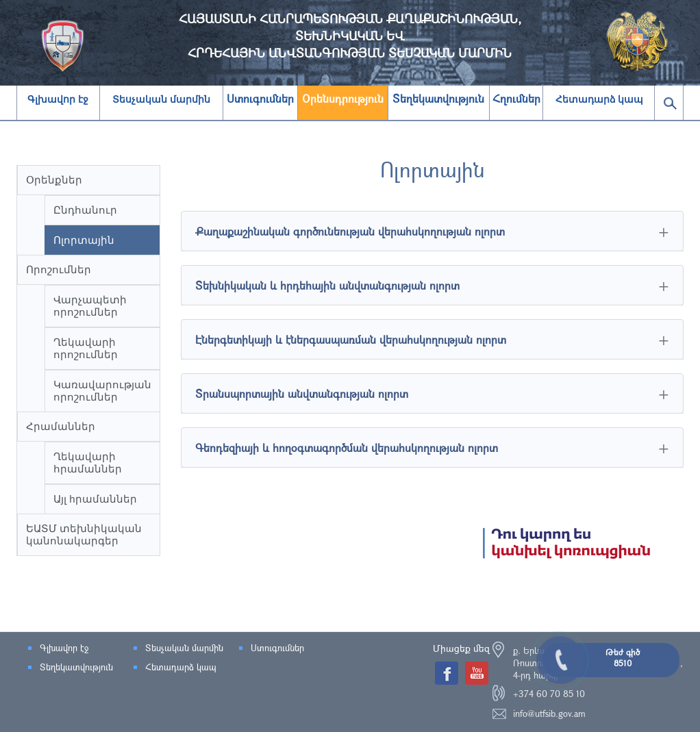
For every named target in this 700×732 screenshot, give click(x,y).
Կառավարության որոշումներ (102, 391)
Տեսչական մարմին (161, 99)
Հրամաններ (61, 426)
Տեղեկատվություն (76, 667)
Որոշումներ (59, 269)
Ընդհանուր (85, 210)
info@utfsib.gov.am (549, 714)
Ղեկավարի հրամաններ (88, 463)
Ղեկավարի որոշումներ (86, 348)
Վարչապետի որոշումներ (90, 306)
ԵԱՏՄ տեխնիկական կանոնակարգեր (84, 534)
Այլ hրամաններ (95, 499)
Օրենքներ (54, 180)
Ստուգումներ (277, 648)
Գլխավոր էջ (58, 99)
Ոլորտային (84, 240)
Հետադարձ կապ (600, 99)
